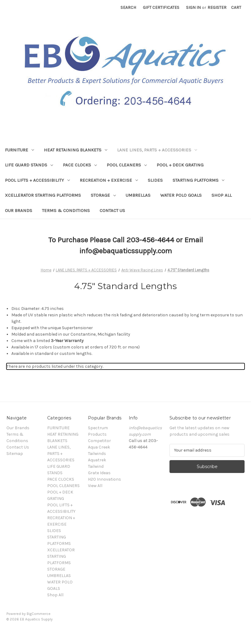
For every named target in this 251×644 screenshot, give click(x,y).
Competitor (99, 441)
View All (95, 486)
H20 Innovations (105, 479)
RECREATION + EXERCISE (109, 180)
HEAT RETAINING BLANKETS (76, 150)
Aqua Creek (99, 447)
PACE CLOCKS (80, 165)
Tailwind (96, 466)
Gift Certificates (161, 7)
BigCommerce (39, 614)
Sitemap (15, 454)
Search (128, 7)
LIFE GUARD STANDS (29, 165)
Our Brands (19, 210)
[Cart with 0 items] (236, 7)
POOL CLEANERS (127, 165)
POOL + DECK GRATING (180, 165)
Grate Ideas (99, 473)
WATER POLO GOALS (181, 195)
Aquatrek (97, 460)
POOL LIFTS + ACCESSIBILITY (37, 180)
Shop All (222, 195)
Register (217, 7)
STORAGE (103, 195)
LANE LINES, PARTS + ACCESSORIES (157, 150)
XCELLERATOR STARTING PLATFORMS (43, 195)
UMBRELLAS (138, 195)
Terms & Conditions (66, 210)
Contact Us (112, 210)
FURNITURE (19, 150)
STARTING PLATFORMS (198, 180)
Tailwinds (97, 454)
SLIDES (155, 180)
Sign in (193, 7)
